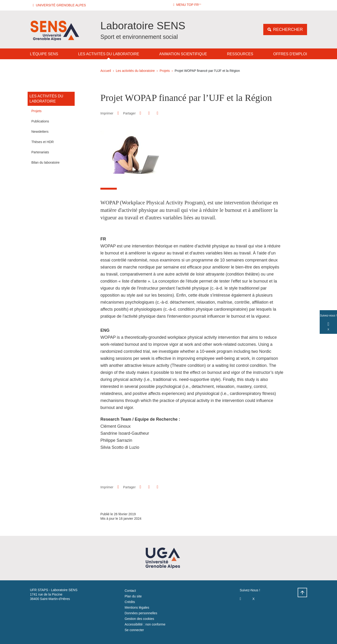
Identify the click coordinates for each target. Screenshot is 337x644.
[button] (60, 5)
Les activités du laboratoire (109, 54)
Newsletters (40, 132)
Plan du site (133, 596)
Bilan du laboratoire (46, 162)
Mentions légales (137, 607)
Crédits (130, 602)
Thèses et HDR (43, 142)
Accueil (106, 71)
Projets (165, 71)
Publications (40, 121)
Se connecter (134, 630)
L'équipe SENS (44, 54)
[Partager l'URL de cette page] (158, 113)
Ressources (240, 54)
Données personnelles (141, 613)
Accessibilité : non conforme (145, 624)
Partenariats (40, 152)
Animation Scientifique (183, 54)
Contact (130, 591)
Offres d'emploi (290, 54)
